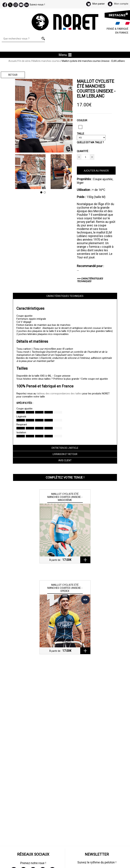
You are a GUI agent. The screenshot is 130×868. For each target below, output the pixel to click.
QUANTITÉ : (83, 151)
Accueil (12, 61)
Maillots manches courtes (46, 61)
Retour (13, 75)
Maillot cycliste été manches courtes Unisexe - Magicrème (65, 497)
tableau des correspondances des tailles (59, 394)
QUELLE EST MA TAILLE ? (90, 142)
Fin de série (24, 61)
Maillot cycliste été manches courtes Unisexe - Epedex (65, 588)
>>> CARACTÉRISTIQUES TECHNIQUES (90, 280)
